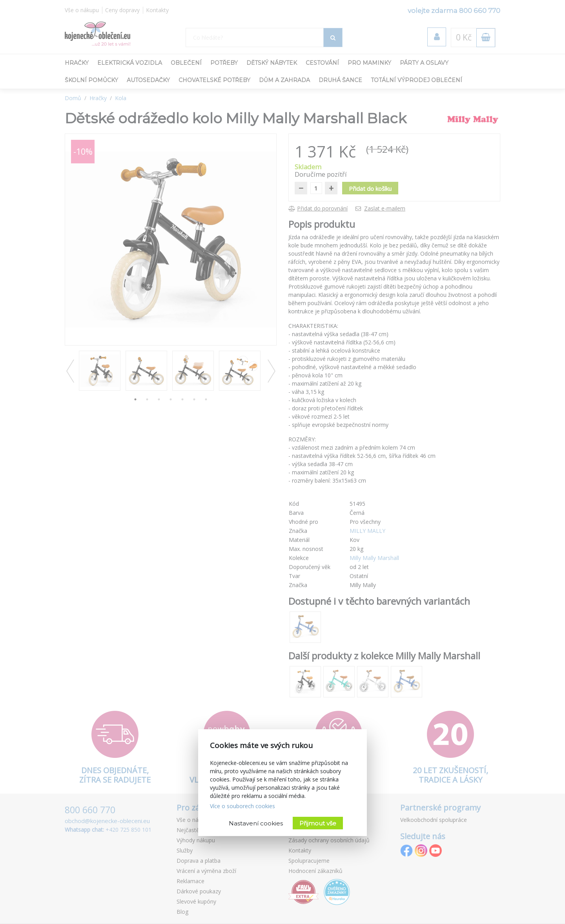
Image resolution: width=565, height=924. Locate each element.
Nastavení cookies (256, 823)
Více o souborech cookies (242, 806)
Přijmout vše (318, 823)
